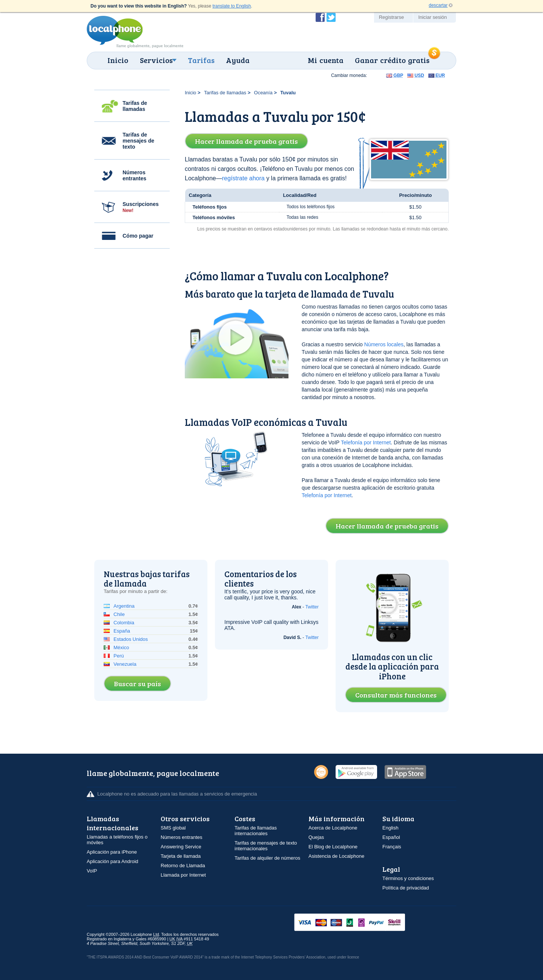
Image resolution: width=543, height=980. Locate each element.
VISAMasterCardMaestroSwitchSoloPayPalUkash (360, 923)
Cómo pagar (138, 236)
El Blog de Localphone (333, 847)
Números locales (384, 344)
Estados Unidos (131, 639)
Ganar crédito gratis (392, 60)
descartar (438, 5)
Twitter (312, 607)
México (121, 647)
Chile (119, 614)
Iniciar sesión (433, 17)
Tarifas (201, 60)
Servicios (156, 60)
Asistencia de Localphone (336, 856)
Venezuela (125, 664)
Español (391, 837)
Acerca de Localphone (333, 828)
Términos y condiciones (408, 878)
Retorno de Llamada (183, 866)
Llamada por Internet (183, 875)
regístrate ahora (243, 178)
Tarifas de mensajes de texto (138, 141)
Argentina (124, 606)
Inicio (118, 60)
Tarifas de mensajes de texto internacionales (266, 846)
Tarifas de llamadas (135, 106)
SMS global (173, 828)
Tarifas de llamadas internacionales (256, 831)
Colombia (124, 623)
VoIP (92, 871)
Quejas (316, 837)
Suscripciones (141, 207)
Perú (119, 656)
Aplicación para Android (113, 861)
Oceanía (263, 93)
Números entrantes (134, 175)
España (122, 631)
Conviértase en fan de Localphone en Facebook (320, 17)
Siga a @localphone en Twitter (331, 17)
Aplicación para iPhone (112, 852)
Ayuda (238, 60)
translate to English (232, 6)
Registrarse (391, 17)
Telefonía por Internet (366, 442)
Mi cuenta (326, 60)
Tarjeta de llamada (181, 856)
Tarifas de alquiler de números (267, 858)
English (390, 828)
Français (392, 847)
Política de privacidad (406, 888)
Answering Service (181, 847)
